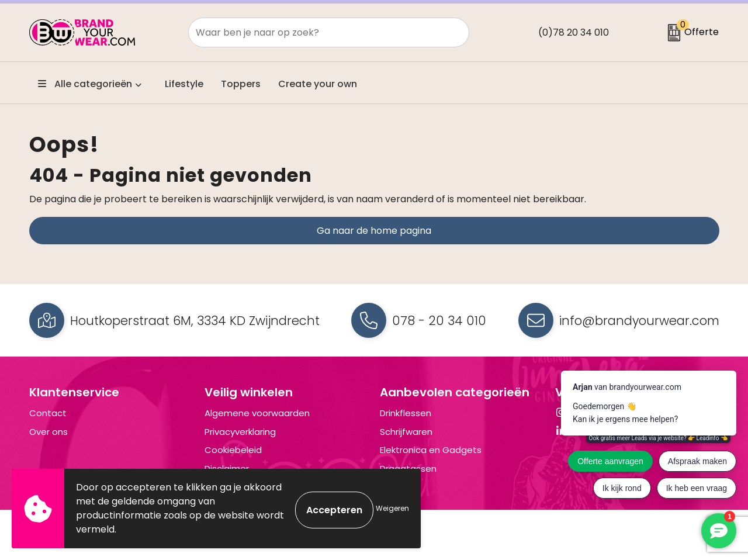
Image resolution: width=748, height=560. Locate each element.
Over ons (49, 432)
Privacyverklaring (240, 432)
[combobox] (316, 32)
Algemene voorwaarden (257, 413)
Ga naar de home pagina (374, 231)
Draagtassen (408, 469)
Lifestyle (184, 84)
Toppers (241, 84)
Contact (48, 413)
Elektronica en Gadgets (431, 450)
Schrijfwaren (406, 432)
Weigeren (392, 508)
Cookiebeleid (233, 450)
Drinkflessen (406, 413)
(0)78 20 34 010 (574, 32)
